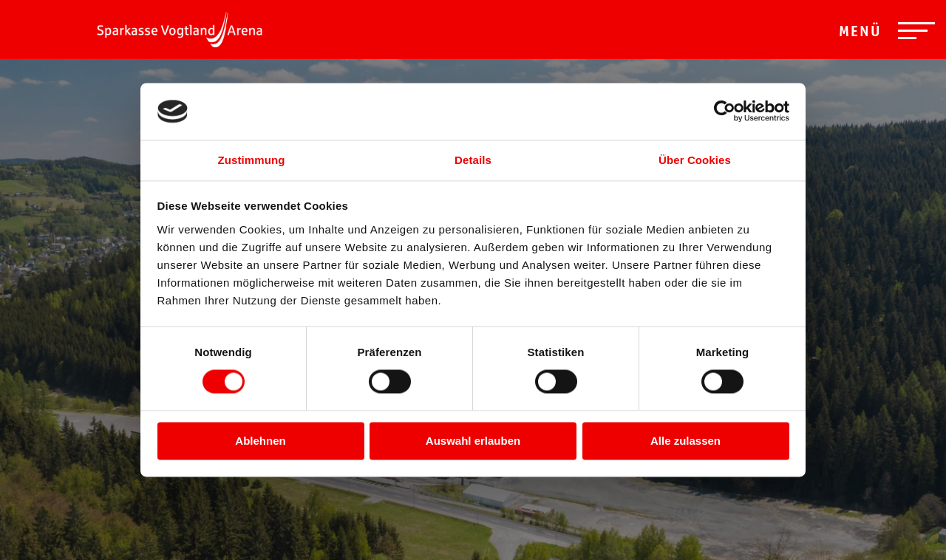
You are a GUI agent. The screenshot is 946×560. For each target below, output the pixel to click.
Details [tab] (473, 160)
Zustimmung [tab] (252, 160)
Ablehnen (260, 441)
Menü (860, 33)
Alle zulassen (685, 441)
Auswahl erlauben (473, 441)
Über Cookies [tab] (695, 160)
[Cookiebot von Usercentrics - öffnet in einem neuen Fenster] (725, 112)
